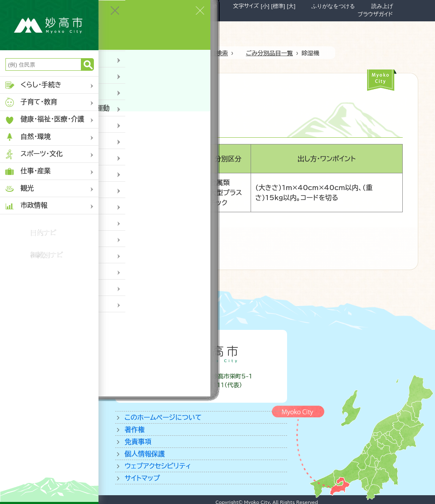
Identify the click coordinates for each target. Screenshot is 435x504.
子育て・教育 (31, 102)
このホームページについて (163, 417)
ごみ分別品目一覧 (269, 53)
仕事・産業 (27, 171)
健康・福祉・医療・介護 (44, 120)
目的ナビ (43, 233)
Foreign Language (190, 6)
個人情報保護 (145, 454)
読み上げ (382, 6)
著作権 (135, 429)
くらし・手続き (33, 85)
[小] (265, 6)
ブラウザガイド (375, 14)
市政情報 (26, 206)
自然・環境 (27, 137)
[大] (291, 6)
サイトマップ (142, 478)
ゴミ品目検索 (211, 53)
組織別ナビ (47, 255)
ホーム (167, 53)
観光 (19, 189)
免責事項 (138, 442)
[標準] (278, 6)
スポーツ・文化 (34, 154)
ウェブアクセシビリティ (158, 466)
